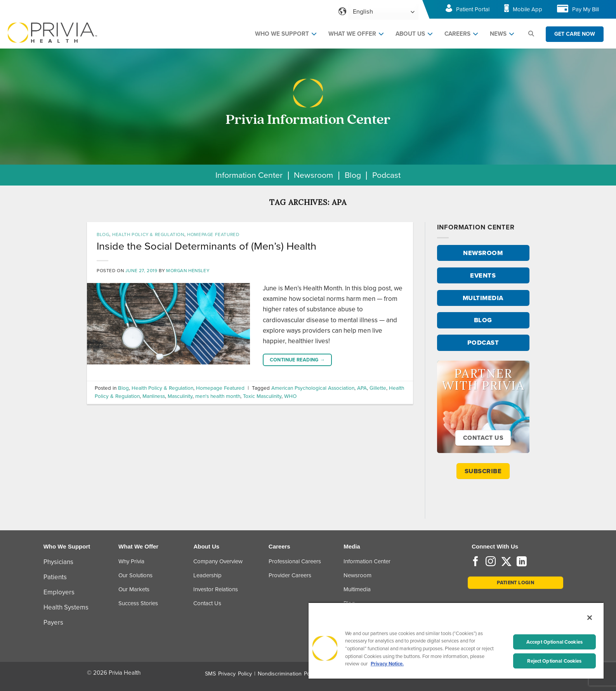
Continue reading (298, 360)
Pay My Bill (586, 9)
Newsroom (313, 175)
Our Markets (134, 589)
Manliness (154, 396)
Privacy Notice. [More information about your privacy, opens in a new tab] (387, 664)
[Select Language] (383, 12)
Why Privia (131, 561)
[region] (456, 640)
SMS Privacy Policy (228, 674)
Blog (353, 175)
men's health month (218, 396)
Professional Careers (295, 561)
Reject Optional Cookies (554, 661)
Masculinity (180, 396)
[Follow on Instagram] (491, 562)
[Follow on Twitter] (506, 562)
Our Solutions (135, 575)
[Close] (590, 618)
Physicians (58, 562)
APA (362, 388)
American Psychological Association (313, 388)
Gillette (378, 388)
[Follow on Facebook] (475, 562)
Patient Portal (473, 9)
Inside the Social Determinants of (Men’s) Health (206, 246)
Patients (55, 577)
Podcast (386, 175)
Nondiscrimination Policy (288, 674)
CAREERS (457, 34)
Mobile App (528, 9)
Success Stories (138, 603)
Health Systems (66, 607)
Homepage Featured (213, 234)
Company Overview (218, 561)
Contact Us (207, 603)
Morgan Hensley (188, 271)
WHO (290, 396)
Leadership (207, 575)
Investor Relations (216, 589)
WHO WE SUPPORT (282, 34)
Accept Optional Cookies (554, 642)
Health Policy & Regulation (148, 234)
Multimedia (357, 589)
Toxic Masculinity (262, 396)
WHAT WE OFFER (352, 34)
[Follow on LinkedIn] (522, 562)
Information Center (249, 175)
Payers (53, 622)
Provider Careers (290, 575)
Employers (59, 592)
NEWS (498, 34)
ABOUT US (410, 34)
